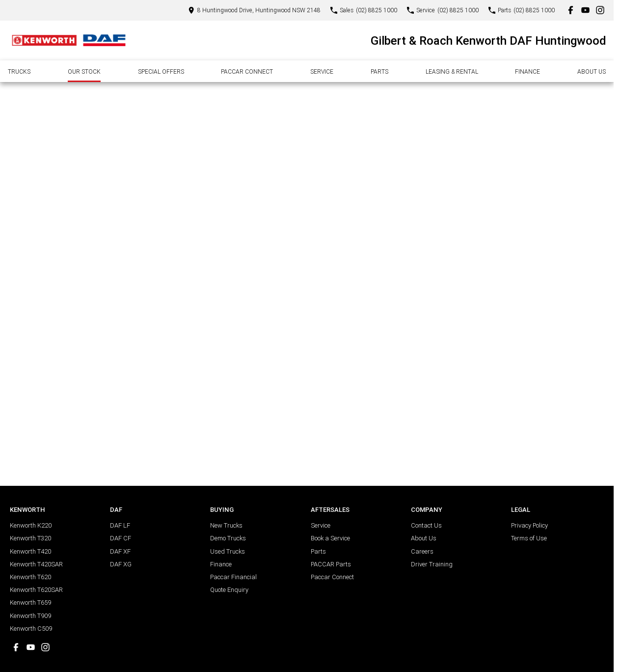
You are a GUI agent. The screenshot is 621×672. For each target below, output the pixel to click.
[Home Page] (69, 40)
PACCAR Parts (331, 564)
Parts (379, 71)
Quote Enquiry (229, 590)
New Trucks (226, 525)
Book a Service (330, 538)
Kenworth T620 (30, 577)
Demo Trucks (228, 538)
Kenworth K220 (31, 525)
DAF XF (120, 551)
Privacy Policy (529, 525)
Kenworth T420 (30, 551)
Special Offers (161, 71)
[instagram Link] (600, 10)
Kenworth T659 (30, 602)
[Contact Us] (254, 10)
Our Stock (84, 71)
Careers (422, 551)
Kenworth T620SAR (36, 590)
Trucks (19, 71)
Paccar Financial (233, 577)
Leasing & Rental (452, 71)
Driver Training (432, 564)
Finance (527, 71)
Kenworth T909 (30, 616)
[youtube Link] (585, 10)
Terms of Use (529, 538)
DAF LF (120, 525)
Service (322, 71)
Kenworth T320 (30, 538)
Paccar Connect (247, 71)
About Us (592, 71)
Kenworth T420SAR (36, 564)
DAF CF (121, 538)
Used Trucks (228, 551)
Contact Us (426, 525)
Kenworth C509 (31, 629)
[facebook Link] (571, 10)
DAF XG (121, 564)
